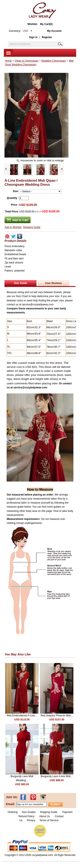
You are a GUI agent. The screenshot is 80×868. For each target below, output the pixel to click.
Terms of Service (49, 820)
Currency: (18, 31)
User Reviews (54, 283)
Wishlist (32, 24)
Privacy (31, 820)
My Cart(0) (46, 24)
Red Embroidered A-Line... (22, 716)
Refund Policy (26, 816)
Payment (67, 812)
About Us (45, 816)
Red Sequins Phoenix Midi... (57, 716)
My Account (54, 31)
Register (47, 37)
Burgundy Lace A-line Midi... (57, 776)
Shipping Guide (32, 227)
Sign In (33, 37)
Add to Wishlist (13, 227)
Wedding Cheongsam (54, 61)
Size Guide (20, 283)
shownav (8, 53)
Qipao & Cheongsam (27, 61)
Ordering (12, 812)
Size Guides (29, 812)
